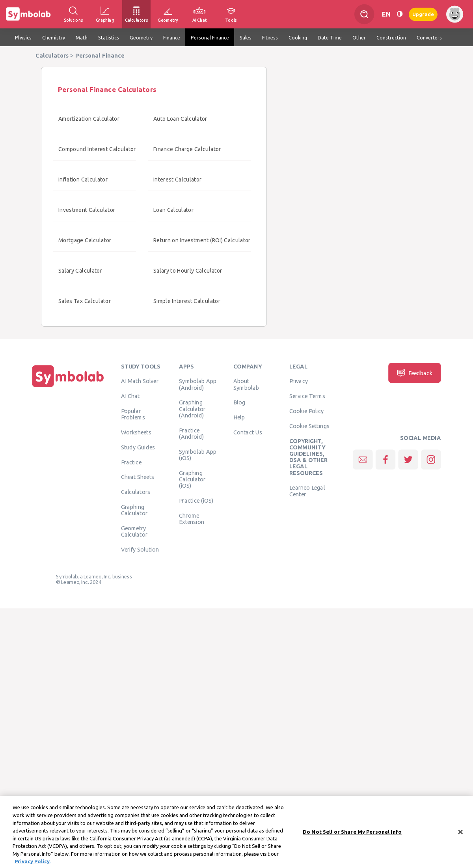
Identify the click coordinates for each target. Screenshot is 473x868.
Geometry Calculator (134, 531)
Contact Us (248, 432)
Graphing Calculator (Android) (192, 409)
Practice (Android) (191, 433)
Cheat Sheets (138, 477)
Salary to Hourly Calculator (188, 271)
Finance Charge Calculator (187, 149)
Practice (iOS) (196, 500)
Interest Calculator (178, 180)
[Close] (460, 836)
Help (239, 417)
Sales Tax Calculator (85, 301)
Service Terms (307, 396)
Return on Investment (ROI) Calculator (202, 240)
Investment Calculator (87, 210)
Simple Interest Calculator (187, 301)
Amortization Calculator (89, 119)
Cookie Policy (306, 411)
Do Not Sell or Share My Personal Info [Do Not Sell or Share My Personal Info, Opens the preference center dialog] (352, 836)
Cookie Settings (309, 426)
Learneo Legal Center (307, 491)
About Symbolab (246, 384)
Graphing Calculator (134, 510)
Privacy (299, 381)
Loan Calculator (173, 210)
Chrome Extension (192, 518)
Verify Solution (140, 550)
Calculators (136, 492)
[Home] (68, 387)
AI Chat (130, 396)
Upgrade (423, 14)
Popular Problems (133, 414)
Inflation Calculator (83, 180)
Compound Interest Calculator (97, 149)
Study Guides (138, 447)
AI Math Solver (140, 381)
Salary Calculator (80, 271)
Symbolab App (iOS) (198, 455)
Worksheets (136, 432)
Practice (131, 462)
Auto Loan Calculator (180, 119)
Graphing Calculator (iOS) (192, 479)
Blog (239, 402)
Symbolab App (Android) (198, 384)
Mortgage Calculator (85, 240)
